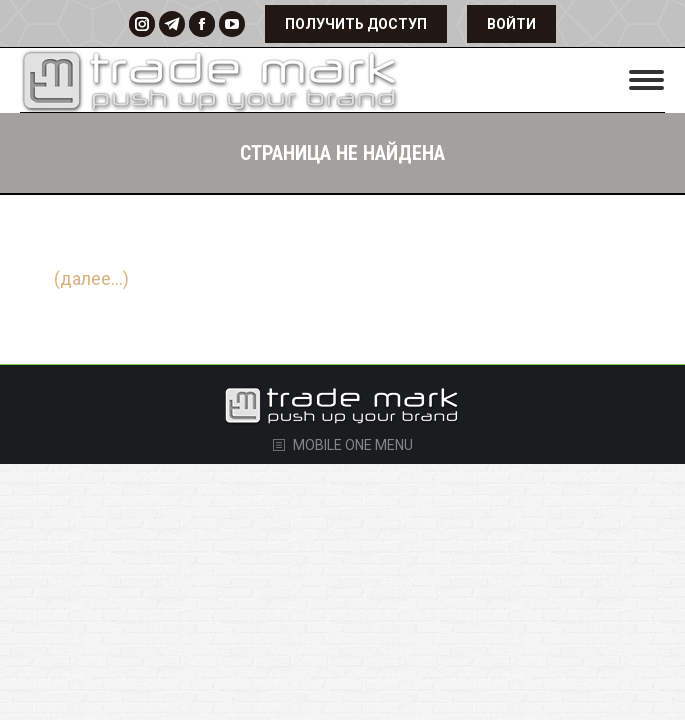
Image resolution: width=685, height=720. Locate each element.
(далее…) (91, 278)
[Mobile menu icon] (646, 80)
